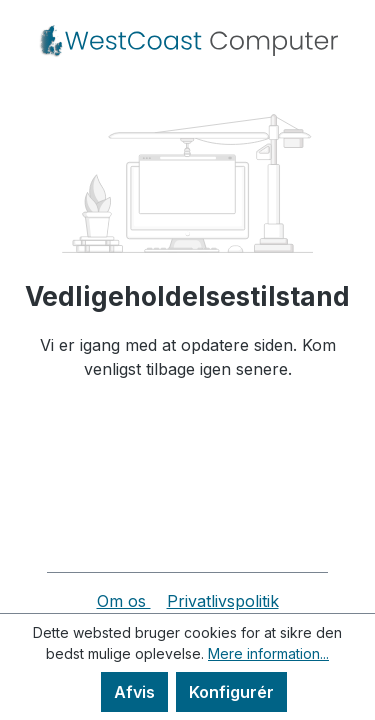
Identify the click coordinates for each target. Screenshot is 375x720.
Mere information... (268, 653)
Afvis (134, 692)
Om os (124, 601)
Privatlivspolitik (223, 601)
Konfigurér (231, 692)
